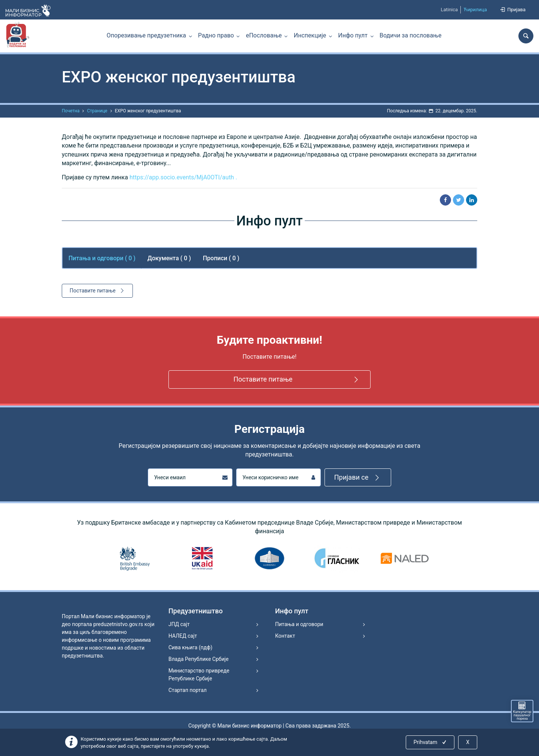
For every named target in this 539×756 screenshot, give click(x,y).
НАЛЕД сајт (183, 636)
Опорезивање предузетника (146, 35)
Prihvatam (431, 742)
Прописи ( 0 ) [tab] (221, 258)
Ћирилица (475, 10)
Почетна (71, 111)
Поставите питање (98, 291)
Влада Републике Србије (199, 659)
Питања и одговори (299, 624)
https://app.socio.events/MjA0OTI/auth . (183, 177)
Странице (97, 111)
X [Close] (468, 742)
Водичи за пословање (410, 35)
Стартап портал (188, 690)
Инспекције (310, 35)
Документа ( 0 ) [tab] (169, 258)
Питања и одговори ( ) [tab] (102, 258)
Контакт (285, 636)
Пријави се (358, 478)
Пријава (512, 10)
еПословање (264, 35)
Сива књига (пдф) (190, 647)
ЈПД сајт (179, 624)
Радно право (216, 35)
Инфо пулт (353, 35)
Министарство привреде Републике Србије (199, 675)
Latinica (449, 10)
